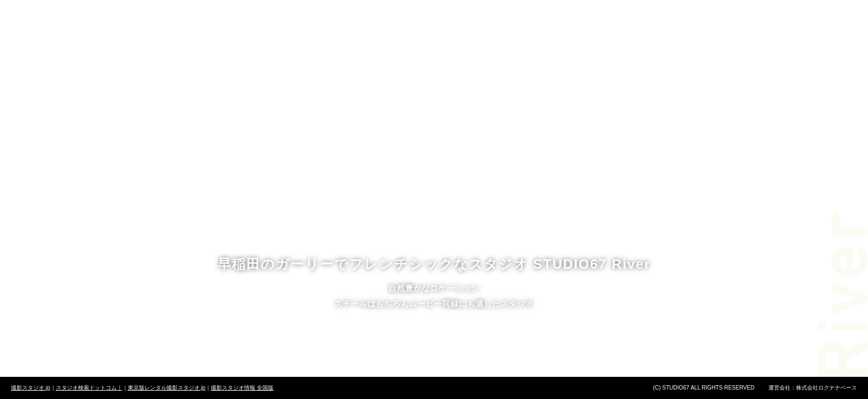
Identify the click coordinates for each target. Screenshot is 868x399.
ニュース (487, 36)
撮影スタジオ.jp (31, 388)
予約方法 (402, 36)
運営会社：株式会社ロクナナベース (813, 388)
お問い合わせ (659, 36)
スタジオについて (219, 36)
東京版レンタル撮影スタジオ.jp (167, 388)
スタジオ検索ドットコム (89, 388)
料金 (315, 36)
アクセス (573, 36)
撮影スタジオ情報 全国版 (242, 388)
